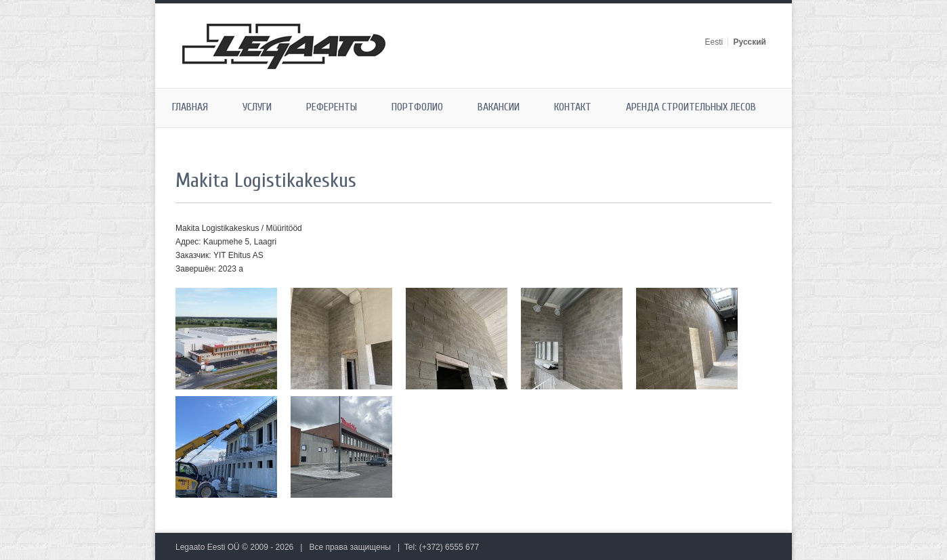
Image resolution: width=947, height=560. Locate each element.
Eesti (714, 42)
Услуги (257, 107)
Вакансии (499, 107)
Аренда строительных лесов (691, 107)
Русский (750, 42)
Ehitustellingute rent (528, 547)
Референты (332, 107)
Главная (190, 107)
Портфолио (417, 107)
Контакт (573, 107)
